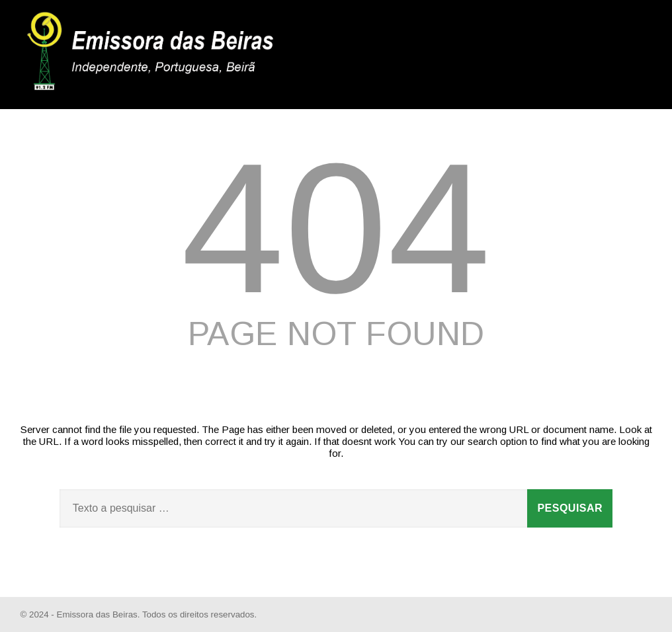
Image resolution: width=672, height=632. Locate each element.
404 (336, 228)
